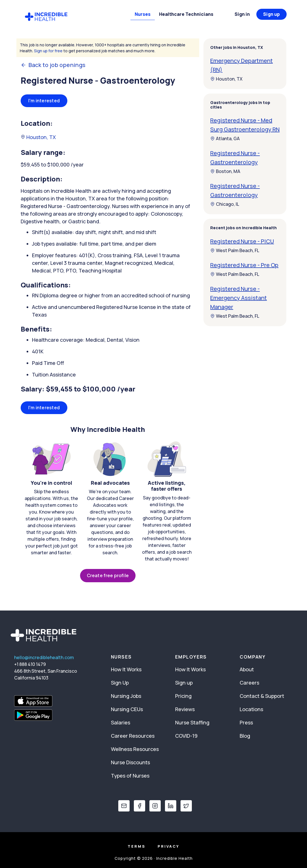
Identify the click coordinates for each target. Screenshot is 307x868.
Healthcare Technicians (186, 14)
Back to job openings (53, 65)
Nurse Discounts (130, 762)
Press (246, 722)
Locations (251, 709)
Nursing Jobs (126, 696)
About (247, 669)
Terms (137, 846)
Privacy (168, 846)
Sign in (242, 14)
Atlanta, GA (225, 138)
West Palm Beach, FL (235, 250)
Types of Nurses (130, 776)
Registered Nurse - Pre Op (244, 265)
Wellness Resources (135, 749)
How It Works (126, 669)
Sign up (271, 14)
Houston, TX (38, 137)
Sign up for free (48, 51)
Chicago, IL (225, 204)
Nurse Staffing (192, 722)
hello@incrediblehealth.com (44, 657)
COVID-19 (186, 736)
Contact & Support (262, 696)
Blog (245, 736)
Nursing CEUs (127, 709)
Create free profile (108, 575)
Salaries (121, 722)
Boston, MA (225, 171)
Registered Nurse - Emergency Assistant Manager (239, 298)
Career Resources (133, 736)
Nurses (143, 14)
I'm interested (44, 101)
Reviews (185, 709)
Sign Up (120, 683)
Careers (249, 683)
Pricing (183, 696)
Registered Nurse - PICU (242, 241)
